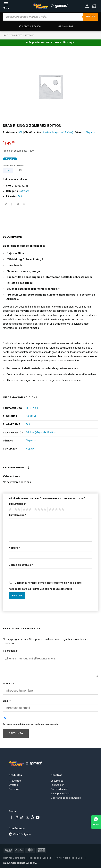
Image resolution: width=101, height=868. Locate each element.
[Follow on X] (27, 818)
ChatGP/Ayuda (20, 834)
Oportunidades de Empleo (66, 798)
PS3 (21, 170)
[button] (94, 6)
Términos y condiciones (15, 858)
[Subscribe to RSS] (32, 818)
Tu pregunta (11, 651)
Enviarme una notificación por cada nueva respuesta (30, 724)
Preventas (15, 781)
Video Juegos (16, 35)
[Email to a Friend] (24, 205)
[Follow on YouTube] (38, 818)
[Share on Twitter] (18, 205)
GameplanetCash (60, 793)
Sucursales (57, 781)
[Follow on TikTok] (22, 818)
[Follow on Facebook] (11, 818)
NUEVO (30, 449)
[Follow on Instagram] (17, 818)
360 (20, 132)
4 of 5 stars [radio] (40, 509)
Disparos (91, 132)
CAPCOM (31, 416)
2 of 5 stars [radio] (17, 509)
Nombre (14, 548)
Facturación (57, 785)
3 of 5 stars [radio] (27, 509)
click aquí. (68, 42)
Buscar (90, 17)
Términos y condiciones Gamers (70, 858)
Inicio (5, 35)
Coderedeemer (59, 789)
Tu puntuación (18, 504)
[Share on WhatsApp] (6, 205)
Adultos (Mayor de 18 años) (58, 132)
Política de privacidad (40, 858)
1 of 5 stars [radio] (10, 509)
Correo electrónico (21, 565)
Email (7, 701)
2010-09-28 (32, 408)
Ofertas (13, 785)
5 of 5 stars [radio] (56, 509)
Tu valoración (17, 515)
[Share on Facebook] (12, 205)
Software (29, 35)
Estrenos (14, 789)
